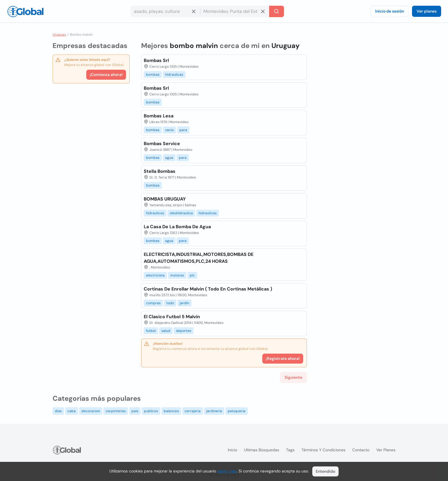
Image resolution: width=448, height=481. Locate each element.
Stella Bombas (160, 171)
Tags (290, 450)
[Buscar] (277, 11)
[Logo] (25, 11)
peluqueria (237, 411)
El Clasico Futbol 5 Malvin (172, 317)
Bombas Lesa (159, 116)
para (183, 130)
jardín (184, 303)
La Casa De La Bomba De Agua (177, 227)
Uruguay (59, 35)
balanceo (171, 411)
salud (166, 331)
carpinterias (116, 411)
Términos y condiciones (323, 450)
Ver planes (427, 11)
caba (72, 411)
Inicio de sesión (390, 11)
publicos (151, 411)
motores (177, 275)
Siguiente (293, 377)
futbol (151, 331)
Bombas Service (162, 144)
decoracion (91, 411)
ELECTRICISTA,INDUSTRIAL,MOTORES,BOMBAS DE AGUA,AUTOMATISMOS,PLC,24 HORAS (199, 258)
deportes (184, 331)
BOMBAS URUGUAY (165, 199)
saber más (227, 471)
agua (169, 158)
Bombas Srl (156, 60)
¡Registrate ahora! (283, 358)
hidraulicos (155, 213)
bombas (153, 75)
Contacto (361, 450)
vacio (169, 130)
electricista (155, 275)
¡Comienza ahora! (106, 75)
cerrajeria (193, 411)
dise (58, 411)
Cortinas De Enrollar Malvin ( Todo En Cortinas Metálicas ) (208, 289)
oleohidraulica (181, 213)
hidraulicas (174, 75)
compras (153, 303)
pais (135, 411)
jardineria (214, 411)
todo (170, 303)
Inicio (232, 450)
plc (192, 275)
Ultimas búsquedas (262, 450)
